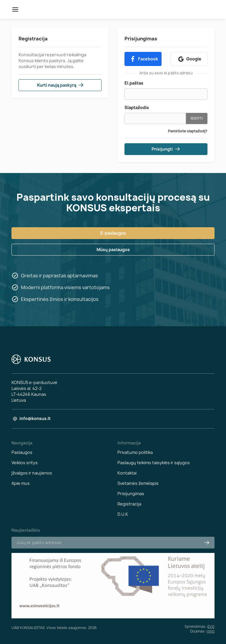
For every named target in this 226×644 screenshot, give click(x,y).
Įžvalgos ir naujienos (32, 473)
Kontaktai (127, 473)
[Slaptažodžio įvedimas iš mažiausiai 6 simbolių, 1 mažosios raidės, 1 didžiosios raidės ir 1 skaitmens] (155, 118)
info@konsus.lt (35, 418)
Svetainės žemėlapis (138, 483)
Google (189, 59)
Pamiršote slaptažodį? (188, 131)
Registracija (129, 504)
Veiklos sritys (25, 463)
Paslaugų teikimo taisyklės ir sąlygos (154, 463)
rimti (211, 631)
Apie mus (21, 483)
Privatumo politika (135, 452)
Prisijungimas (131, 494)
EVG (211, 626)
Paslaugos (22, 452)
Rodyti (197, 118)
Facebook (143, 59)
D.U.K (123, 514)
